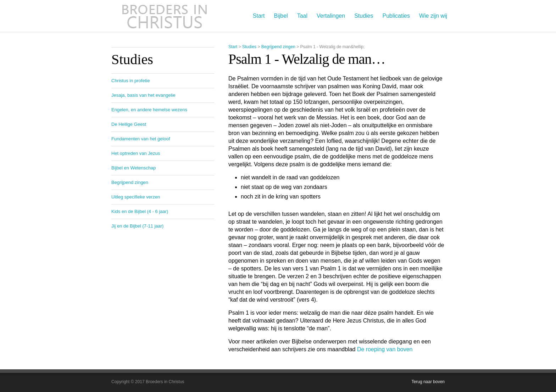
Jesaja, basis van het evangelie (143, 95)
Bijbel (281, 16)
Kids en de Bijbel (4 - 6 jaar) (140, 211)
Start (259, 16)
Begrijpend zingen (278, 47)
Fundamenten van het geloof (141, 139)
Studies (364, 16)
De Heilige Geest (129, 124)
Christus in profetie (130, 81)
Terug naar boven (428, 382)
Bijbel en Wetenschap (134, 168)
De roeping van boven (385, 349)
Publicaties (396, 16)
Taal (302, 16)
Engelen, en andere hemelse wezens (149, 110)
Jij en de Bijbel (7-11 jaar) (137, 226)
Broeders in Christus (165, 16)
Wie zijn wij (433, 16)
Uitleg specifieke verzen (136, 197)
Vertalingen (331, 16)
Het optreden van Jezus (136, 153)
